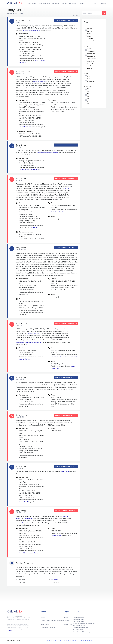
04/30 (83, 621)
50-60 (89, 79)
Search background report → (66, 20)
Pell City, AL (90, 66)
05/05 (75, 619)
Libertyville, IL (91, 56)
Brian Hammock (42, 153)
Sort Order (76, 15)
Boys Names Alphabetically (82, 632)
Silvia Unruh (66, 188)
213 (88, 89)
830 (88, 99)
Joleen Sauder (28, 518)
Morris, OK (90, 64)
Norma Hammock (53, 153)
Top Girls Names (78, 630)
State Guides (32, 3)
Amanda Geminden (39, 81)
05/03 (83, 619)
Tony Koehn (53, 580)
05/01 (79, 621)
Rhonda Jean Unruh (22, 342)
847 (88, 101)
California (90, 31)
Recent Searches (78, 617)
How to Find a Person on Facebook (84, 623)
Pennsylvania (91, 41)
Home (43, 617)
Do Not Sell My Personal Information (52, 621)
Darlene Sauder (27, 523)
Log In (96, 3)
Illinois (89, 34)
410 (88, 94)
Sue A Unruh (63, 212)
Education (56, 3)
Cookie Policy (68, 624)
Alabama (89, 29)
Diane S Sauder (24, 553)
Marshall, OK (91, 61)
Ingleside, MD (91, 54)
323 (88, 91)
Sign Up (103, 3)
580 (88, 96)
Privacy (66, 621)
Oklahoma (90, 39)
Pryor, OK (90, 68)
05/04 (79, 619)
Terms (66, 617)
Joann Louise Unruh (34, 333)
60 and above (91, 81)
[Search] (92, 13)
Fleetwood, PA (91, 51)
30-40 (89, 76)
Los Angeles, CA (92, 59)
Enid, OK (90, 49)
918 (88, 104)
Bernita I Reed (64, 472)
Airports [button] (81, 3)
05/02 (75, 621)
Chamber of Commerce (69, 3)
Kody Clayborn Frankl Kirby (31, 30)
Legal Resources (44, 3)
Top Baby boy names (80, 626)
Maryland (90, 36)
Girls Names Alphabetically (81, 628)
